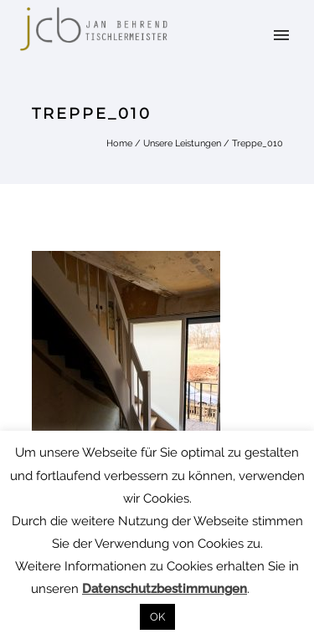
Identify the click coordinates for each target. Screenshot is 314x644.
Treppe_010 (257, 143)
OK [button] (157, 617)
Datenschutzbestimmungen (165, 589)
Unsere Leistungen (182, 143)
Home (119, 143)
